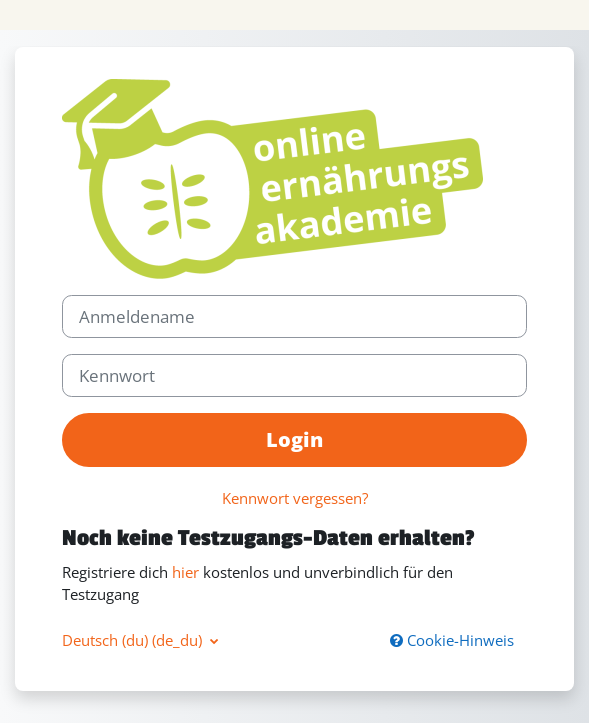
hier (185, 572)
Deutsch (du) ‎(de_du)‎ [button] (134, 640)
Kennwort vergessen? (295, 498)
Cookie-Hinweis (452, 640)
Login (294, 439)
